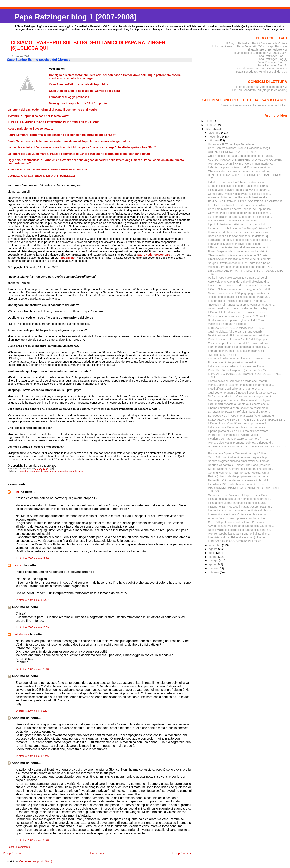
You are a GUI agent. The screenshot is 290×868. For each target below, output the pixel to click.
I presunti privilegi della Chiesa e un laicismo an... (239, 514)
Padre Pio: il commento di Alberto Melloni (234, 435)
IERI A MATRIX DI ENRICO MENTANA (232, 220)
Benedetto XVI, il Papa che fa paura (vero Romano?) (241, 416)
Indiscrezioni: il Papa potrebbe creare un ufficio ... (239, 427)
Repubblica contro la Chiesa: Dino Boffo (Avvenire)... (241, 465)
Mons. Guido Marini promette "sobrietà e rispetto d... (241, 443)
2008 (209, 125)
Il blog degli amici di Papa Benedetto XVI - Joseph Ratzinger (249, 46)
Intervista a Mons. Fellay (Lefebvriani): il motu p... (239, 537)
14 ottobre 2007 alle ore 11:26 (32, 558)
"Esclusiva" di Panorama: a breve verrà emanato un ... (242, 305)
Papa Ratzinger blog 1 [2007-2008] (76, 17)
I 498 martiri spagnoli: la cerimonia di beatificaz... (239, 347)
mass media (50, 471)
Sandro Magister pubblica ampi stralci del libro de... (240, 461)
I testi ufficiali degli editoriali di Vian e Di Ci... (236, 389)
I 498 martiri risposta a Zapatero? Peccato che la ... (240, 404)
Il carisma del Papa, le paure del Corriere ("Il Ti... (238, 439)
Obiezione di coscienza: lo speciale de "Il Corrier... (239, 255)
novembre (215, 137)
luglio (212, 553)
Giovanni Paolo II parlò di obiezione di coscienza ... (240, 213)
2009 (209, 121)
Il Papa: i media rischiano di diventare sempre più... (240, 247)
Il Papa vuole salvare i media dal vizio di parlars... (239, 190)
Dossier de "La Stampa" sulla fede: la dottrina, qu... (240, 236)
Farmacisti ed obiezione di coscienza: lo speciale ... (240, 232)
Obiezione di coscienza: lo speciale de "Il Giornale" (240, 259)
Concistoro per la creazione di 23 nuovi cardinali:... (240, 343)
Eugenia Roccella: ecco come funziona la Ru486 (238, 186)
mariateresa (20, 634)
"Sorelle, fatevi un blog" (223, 355)
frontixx (17, 565)
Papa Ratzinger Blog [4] (272, 59)
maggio (214, 560)
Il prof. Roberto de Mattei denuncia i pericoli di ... (238, 224)
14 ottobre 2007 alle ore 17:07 (32, 600)
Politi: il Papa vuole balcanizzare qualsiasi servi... (239, 278)
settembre (215, 545)
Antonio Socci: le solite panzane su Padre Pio (236, 518)
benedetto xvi (25, 471)
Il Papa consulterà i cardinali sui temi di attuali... (238, 503)
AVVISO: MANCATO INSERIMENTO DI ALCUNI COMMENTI (246, 160)
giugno (213, 557)
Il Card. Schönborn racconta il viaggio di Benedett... (240, 289)
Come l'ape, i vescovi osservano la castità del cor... (240, 194)
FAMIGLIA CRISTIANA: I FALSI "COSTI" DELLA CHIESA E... (246, 201)
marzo (213, 568)
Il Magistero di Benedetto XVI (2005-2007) (261, 53)
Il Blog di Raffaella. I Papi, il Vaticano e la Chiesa (257, 43)
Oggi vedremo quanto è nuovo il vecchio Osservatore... (242, 393)
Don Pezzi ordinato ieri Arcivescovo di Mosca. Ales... (241, 359)
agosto (213, 549)
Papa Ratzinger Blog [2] (272, 65)
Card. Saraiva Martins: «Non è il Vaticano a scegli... (240, 148)
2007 (209, 129)
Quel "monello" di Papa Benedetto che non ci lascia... (241, 156)
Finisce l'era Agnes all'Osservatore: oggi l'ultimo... (239, 453)
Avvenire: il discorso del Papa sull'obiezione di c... (239, 197)
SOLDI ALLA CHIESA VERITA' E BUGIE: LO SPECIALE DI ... (247, 420)
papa (60, 471)
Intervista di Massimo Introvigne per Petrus (235, 244)
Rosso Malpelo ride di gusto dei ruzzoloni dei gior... (240, 251)
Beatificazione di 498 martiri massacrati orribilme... (240, 335)
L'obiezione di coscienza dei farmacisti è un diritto (239, 285)
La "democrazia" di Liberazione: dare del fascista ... (240, 217)
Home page (97, 853)
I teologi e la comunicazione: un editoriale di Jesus (239, 510)
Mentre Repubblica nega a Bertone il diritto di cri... (239, 534)
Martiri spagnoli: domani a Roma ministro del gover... (241, 400)
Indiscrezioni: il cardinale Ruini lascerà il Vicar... (238, 366)
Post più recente (13, 853)
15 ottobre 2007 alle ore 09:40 (32, 840)
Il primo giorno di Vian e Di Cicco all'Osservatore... (239, 431)
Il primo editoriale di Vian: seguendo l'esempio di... (239, 408)
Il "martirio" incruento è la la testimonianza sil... (237, 351)
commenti (37, 471)
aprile (213, 564)
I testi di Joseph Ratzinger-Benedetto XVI (261, 69)
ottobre (214, 140)
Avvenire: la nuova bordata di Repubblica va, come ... (241, 526)
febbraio (214, 572)
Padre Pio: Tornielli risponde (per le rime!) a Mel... (239, 370)
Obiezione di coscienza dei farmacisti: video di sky (239, 171)
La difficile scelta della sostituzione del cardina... (238, 205)
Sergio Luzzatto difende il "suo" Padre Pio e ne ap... (240, 263)
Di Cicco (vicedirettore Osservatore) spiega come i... (241, 396)
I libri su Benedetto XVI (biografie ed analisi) (260, 90)
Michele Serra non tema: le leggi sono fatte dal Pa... (240, 267)
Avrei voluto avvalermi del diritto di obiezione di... (239, 282)
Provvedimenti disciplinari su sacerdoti (232, 362)
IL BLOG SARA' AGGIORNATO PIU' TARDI (235, 541)
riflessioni (78, 471)
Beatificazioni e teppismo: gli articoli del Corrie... (238, 320)
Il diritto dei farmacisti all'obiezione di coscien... (237, 182)
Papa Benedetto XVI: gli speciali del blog (262, 72)
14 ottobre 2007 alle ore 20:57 (32, 711)
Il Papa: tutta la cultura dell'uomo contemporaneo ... (240, 499)
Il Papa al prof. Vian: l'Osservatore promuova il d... (239, 423)
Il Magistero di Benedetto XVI (268, 50)
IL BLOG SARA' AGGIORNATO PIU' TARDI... (236, 328)
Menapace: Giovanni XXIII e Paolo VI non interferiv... (241, 164)
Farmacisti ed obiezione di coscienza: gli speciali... (240, 240)
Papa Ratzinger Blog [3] (272, 62)
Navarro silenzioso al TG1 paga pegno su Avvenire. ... (242, 293)
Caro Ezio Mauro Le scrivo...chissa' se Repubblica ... (241, 209)
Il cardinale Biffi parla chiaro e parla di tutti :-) (236, 484)
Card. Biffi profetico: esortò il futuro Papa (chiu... (238, 522)
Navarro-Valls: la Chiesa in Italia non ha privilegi (238, 308)
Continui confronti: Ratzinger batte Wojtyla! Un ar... (240, 473)
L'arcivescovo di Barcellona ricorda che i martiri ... (239, 381)
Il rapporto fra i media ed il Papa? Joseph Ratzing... (240, 507)
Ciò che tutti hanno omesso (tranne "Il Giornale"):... (240, 316)
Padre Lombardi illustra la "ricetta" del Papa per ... (239, 339)
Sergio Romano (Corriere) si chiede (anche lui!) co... (241, 469)
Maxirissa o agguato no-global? (228, 324)
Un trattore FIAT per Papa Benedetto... (232, 144)
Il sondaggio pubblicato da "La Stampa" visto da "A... (241, 228)
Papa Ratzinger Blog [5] (272, 56)
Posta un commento (19, 847)
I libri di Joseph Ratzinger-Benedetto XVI (262, 87)
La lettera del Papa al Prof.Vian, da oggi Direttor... (239, 412)
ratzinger (68, 471)
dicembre (215, 133)
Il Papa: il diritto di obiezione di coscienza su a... (238, 312)
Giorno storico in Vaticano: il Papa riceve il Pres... (239, 495)
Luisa (16, 492)
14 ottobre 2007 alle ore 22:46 (32, 756)
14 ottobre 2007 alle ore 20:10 (32, 669)
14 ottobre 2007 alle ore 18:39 (32, 627)
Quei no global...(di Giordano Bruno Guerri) (235, 332)
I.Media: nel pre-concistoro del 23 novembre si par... (240, 167)
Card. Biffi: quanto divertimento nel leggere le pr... (239, 457)
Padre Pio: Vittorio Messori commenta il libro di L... (240, 480)
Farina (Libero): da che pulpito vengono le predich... (240, 476)
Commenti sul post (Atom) (36, 861)
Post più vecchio (182, 853)
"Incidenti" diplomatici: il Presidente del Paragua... (239, 297)
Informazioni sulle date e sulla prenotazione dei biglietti (253, 105)
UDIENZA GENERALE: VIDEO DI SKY (232, 152)
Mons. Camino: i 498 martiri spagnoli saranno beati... (241, 385)
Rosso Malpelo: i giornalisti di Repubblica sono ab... (240, 530)
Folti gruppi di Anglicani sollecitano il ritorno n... (237, 301)
